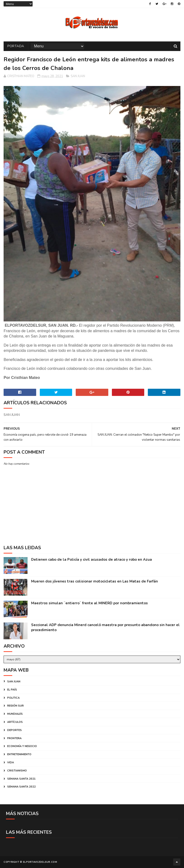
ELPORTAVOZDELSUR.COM (40, 862)
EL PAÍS (12, 690)
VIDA (11, 762)
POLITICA (13, 698)
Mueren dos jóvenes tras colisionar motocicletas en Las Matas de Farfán (95, 581)
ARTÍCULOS (15, 722)
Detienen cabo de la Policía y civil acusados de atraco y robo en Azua (92, 560)
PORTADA (16, 46)
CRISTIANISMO (17, 771)
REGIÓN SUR (15, 706)
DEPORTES (14, 730)
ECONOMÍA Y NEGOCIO (22, 746)
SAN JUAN (78, 76)
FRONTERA (14, 738)
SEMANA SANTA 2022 (21, 787)
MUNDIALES (15, 714)
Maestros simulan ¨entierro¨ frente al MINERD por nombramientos (89, 603)
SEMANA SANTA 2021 (21, 779)
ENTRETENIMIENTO (19, 754)
